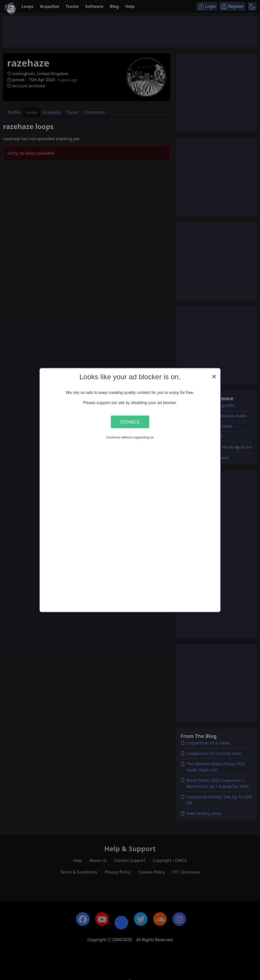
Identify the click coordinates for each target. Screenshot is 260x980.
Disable (130, 422)
